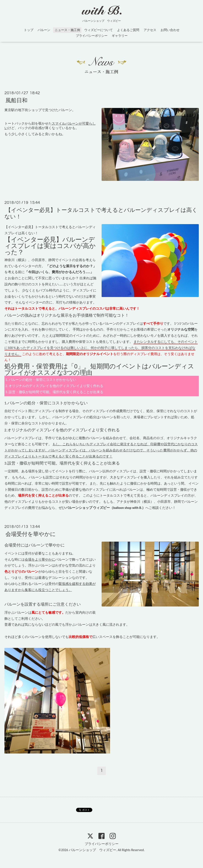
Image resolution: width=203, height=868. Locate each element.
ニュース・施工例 (67, 30)
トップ (29, 30)
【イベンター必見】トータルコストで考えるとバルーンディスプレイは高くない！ (101, 213)
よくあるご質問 (128, 30)
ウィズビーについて (99, 30)
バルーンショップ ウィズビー (93, 850)
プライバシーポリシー (92, 36)
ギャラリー (120, 36)
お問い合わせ (170, 30)
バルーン (44, 30)
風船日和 (16, 100)
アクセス (150, 30)
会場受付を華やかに (31, 534)
